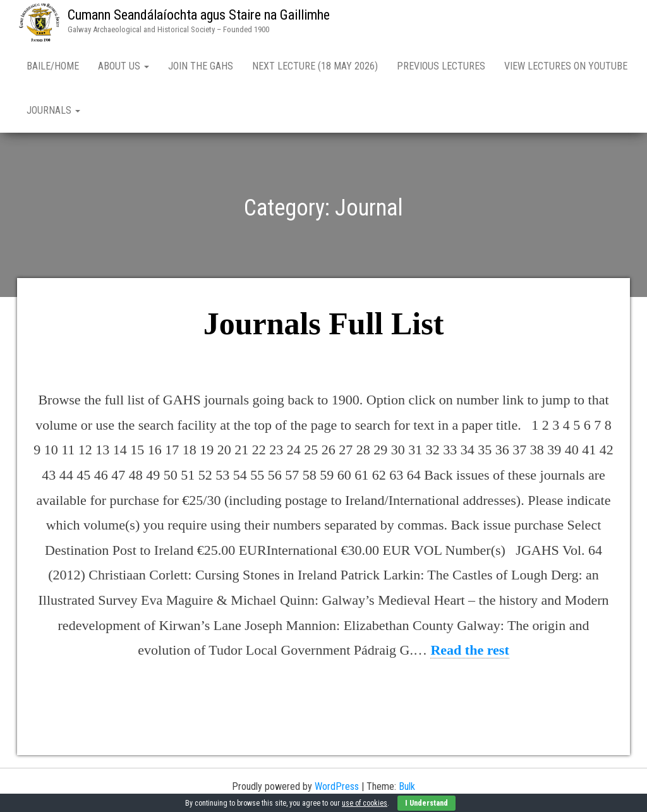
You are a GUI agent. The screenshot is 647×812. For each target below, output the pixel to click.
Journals (53, 110)
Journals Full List (324, 324)
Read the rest (469, 650)
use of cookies (365, 803)
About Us (124, 66)
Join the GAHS (201, 66)
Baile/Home (53, 66)
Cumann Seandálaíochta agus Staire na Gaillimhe (199, 15)
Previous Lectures (441, 66)
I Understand (426, 803)
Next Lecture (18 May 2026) (315, 66)
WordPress (337, 786)
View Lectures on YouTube (566, 66)
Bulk (407, 786)
